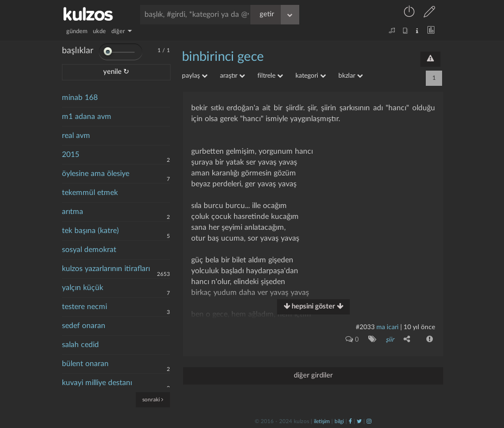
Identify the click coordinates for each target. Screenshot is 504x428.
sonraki (153, 399)
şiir (390, 339)
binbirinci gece (223, 57)
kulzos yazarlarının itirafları (106, 269)
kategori (311, 75)
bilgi (339, 421)
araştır (232, 75)
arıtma (73, 212)
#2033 (365, 327)
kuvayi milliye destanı (97, 383)
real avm (76, 136)
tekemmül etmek (90, 193)
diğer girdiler (313, 375)
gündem (77, 31)
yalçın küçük (83, 288)
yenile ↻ (116, 72)
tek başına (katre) (90, 231)
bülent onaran (85, 364)
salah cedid (80, 345)
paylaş (195, 75)
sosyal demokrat (89, 250)
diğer (122, 31)
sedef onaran (84, 326)
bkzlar (351, 75)
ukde (99, 31)
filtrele (270, 75)
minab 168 (80, 98)
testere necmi (84, 307)
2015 (71, 155)
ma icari (388, 327)
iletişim (322, 421)
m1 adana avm (87, 117)
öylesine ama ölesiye (96, 174)
